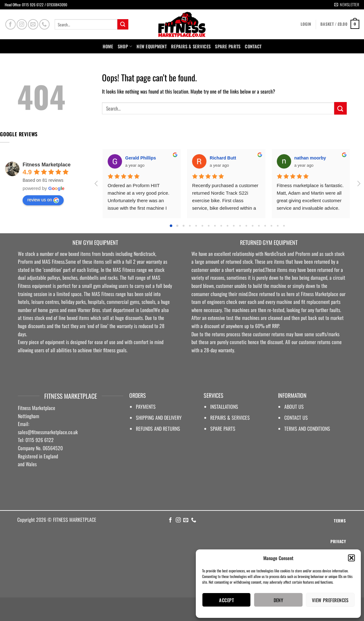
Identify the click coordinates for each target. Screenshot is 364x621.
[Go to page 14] (259, 226)
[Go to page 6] (209, 226)
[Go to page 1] (177, 226)
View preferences (330, 600)
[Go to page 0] (171, 226)
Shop (125, 46)
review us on (43, 200)
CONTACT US (296, 418)
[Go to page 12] (246, 226)
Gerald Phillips (141, 158)
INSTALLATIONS (224, 407)
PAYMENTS (146, 407)
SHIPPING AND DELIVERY (159, 418)
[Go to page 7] (215, 226)
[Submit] (123, 24)
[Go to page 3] (190, 226)
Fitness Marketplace (47, 165)
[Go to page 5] (202, 226)
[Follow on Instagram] (22, 24)
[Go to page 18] (284, 226)
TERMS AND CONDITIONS (307, 429)
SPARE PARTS (228, 46)
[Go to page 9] (227, 226)
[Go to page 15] (265, 226)
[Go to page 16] (271, 226)
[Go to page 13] (252, 226)
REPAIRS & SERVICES (230, 418)
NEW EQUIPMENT (152, 46)
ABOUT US (294, 407)
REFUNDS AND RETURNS (158, 429)
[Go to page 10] (234, 226)
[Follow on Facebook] (11, 24)
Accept (226, 600)
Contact (253, 46)
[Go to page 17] (278, 226)
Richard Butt (223, 158)
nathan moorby (310, 158)
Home (108, 46)
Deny (278, 600)
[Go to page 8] (221, 226)
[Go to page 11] (240, 226)
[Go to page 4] (196, 226)
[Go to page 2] (184, 226)
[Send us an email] (33, 24)
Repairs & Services (191, 46)
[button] (351, 558)
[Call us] (44, 24)
